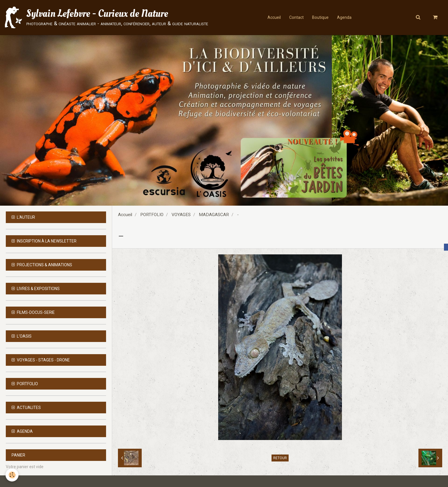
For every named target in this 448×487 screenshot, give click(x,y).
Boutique (320, 17)
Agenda (345, 17)
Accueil (274, 17)
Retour (280, 458)
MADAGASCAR (214, 215)
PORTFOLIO (152, 215)
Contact (296, 17)
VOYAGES (181, 215)
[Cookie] (12, 475)
